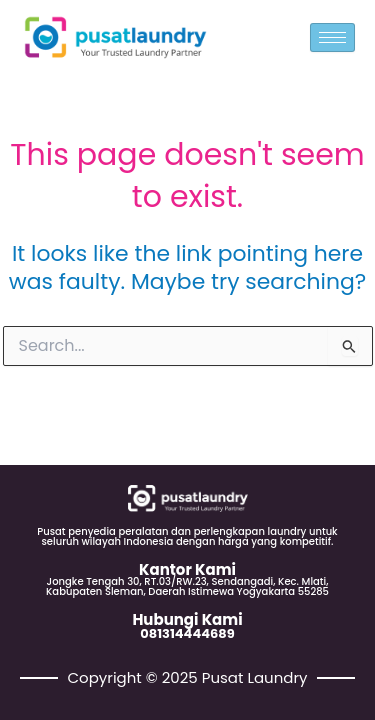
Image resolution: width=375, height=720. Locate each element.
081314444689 (187, 633)
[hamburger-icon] (332, 37)
